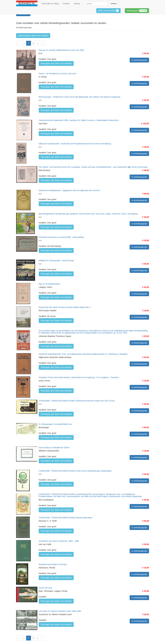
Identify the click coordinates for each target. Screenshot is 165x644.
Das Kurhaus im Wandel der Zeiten (54, 448)
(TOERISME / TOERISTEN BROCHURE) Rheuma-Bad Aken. (66, 518)
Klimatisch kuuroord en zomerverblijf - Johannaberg (61, 237)
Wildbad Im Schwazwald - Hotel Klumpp (56, 261)
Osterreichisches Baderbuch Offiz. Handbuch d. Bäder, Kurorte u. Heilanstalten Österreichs (79, 120)
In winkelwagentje (139, 60)
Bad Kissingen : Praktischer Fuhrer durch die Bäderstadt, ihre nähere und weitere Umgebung (80, 97)
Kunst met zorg (45, 588)
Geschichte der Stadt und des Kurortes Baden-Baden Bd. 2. (65, 307)
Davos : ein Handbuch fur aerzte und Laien (58, 74)
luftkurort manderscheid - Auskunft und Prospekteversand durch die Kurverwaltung (75, 144)
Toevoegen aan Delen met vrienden (56, 63)
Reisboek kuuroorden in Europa (53, 564)
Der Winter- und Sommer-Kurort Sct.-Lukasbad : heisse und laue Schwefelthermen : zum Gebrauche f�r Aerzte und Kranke (93, 167)
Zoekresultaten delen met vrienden (33, 36)
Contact (66, 4)
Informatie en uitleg (50, 4)
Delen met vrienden (108, 11)
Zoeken (114, 4)
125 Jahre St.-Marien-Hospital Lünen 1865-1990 (60, 611)
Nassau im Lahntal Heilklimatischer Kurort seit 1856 (61, 50)
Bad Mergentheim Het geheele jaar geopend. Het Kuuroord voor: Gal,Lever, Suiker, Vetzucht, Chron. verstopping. (89, 214)
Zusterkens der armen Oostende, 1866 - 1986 (59, 541)
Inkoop (77, 4)
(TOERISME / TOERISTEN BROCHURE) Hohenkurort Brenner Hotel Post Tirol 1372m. (77, 401)
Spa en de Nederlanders (49, 284)
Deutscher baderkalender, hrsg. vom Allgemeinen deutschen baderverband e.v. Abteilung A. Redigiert (83, 354)
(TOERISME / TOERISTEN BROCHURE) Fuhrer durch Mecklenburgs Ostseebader (75, 471)
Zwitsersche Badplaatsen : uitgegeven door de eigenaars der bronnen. (70, 190)
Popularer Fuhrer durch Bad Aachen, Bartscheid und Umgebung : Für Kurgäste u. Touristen (79, 377)
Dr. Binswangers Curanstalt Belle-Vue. (56, 424)
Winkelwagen (137, 11)
